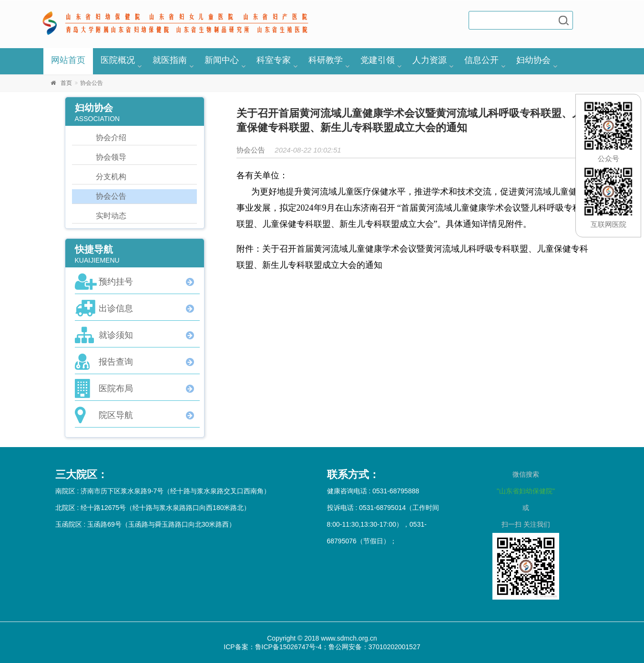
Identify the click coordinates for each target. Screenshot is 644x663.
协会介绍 (111, 138)
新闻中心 (222, 60)
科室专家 (274, 60)
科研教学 (326, 60)
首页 (66, 83)
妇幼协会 (533, 60)
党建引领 (378, 60)
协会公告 (111, 196)
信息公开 (481, 60)
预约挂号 (116, 282)
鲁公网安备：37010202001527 (374, 647)
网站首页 (68, 60)
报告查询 (116, 362)
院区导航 (116, 415)
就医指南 (170, 60)
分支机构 (111, 177)
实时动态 (111, 216)
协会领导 (111, 157)
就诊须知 (116, 335)
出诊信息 (116, 308)
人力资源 (429, 60)
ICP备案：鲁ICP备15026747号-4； (276, 647)
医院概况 (118, 60)
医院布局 (116, 388)
